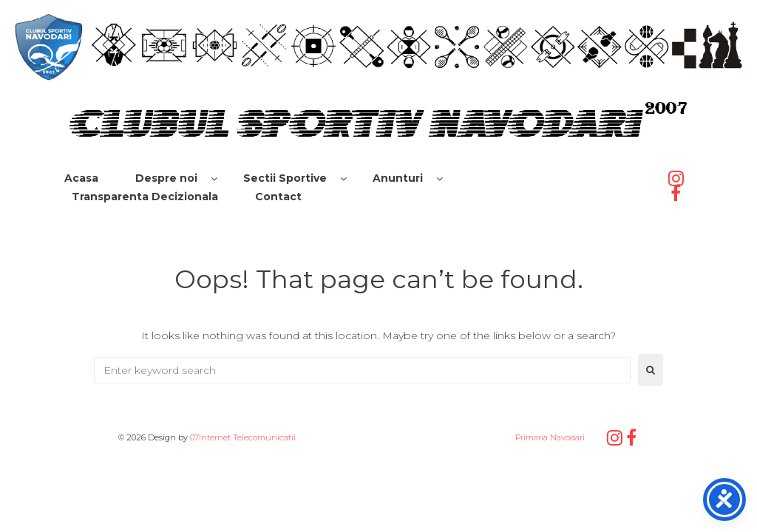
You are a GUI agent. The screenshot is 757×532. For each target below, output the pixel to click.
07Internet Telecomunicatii (243, 437)
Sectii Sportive (285, 178)
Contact (278, 197)
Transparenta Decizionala (145, 197)
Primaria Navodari (549, 437)
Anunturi (398, 178)
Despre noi (166, 178)
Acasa (81, 178)
